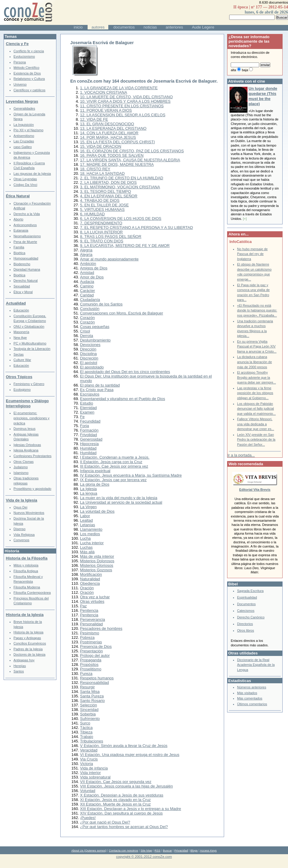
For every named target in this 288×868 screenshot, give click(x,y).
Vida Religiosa (24, 535)
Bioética (19, 253)
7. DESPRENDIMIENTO (101, 223)
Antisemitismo (24, 136)
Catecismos (246, 611)
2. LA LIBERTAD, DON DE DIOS (108, 182)
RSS (157, 850)
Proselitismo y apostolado (32, 489)
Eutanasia (21, 230)
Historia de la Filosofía (27, 558)
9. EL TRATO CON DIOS (102, 241)
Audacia (87, 282)
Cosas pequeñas (95, 327)
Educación (21, 310)
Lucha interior (92, 543)
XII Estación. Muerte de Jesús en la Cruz (115, 804)
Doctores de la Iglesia (29, 654)
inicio (78, 27)
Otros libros (245, 630)
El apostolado (92, 367)
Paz (83, 606)
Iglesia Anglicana (26, 450)
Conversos (21, 540)
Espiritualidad (247, 597)
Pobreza (87, 637)
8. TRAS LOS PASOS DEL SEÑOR (111, 237)
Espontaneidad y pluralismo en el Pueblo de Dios (123, 399)
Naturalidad (90, 579)
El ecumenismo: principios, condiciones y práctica (31, 418)
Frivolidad (88, 435)
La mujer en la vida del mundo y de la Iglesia (119, 498)
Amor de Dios (92, 277)
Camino (87, 286)
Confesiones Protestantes (33, 456)
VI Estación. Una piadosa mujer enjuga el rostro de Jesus (130, 755)
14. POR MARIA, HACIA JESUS (108, 137)
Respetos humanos (97, 678)
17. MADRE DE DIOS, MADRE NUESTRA (117, 164)
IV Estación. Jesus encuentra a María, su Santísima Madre (131, 475)
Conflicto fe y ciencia (29, 51)
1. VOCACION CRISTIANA (104, 92)
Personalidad (91, 624)
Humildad (88, 448)
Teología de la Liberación (32, 349)
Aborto (18, 219)
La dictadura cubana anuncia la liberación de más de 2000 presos (254, 362)
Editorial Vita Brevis (255, 490)
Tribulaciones (92, 741)
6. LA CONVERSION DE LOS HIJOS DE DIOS (121, 219)
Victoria (87, 764)
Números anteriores (252, 687)
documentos (124, 27)
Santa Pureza (92, 696)
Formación (89, 430)
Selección (88, 705)
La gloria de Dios (95, 484)
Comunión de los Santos (101, 304)
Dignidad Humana (27, 269)
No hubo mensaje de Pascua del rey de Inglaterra (252, 254)
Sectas (19, 354)
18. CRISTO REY (95, 169)
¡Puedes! (88, 818)
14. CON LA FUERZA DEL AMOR (109, 133)
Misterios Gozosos (96, 570)
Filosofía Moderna (27, 587)
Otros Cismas (24, 462)
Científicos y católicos (29, 90)
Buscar (167, 850)
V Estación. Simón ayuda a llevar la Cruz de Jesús (124, 746)
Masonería (21, 332)
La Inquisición (24, 125)
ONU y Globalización (29, 326)
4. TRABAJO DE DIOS (100, 200)
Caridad (87, 295)
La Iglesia (88, 489)
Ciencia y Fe (17, 44)
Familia (19, 247)
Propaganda (91, 660)
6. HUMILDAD (92, 214)
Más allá (87, 552)
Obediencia (90, 583)
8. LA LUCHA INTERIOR (101, 232)
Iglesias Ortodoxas (27, 445)
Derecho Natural (25, 281)
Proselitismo (91, 669)
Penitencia (89, 610)
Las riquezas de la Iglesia (32, 174)
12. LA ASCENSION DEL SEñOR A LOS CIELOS (123, 115)
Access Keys (208, 850)
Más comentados (250, 698)
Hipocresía (89, 444)
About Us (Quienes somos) (89, 850)
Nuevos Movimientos (29, 513)
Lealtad (87, 520)
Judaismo (21, 467)
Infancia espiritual (95, 471)
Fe (82, 417)
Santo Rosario (92, 701)
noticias (150, 27)
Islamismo (21, 473)
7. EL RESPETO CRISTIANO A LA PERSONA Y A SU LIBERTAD (136, 228)
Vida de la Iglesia (22, 500)
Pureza (86, 674)
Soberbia (88, 714)
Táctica (86, 728)
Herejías (20, 666)
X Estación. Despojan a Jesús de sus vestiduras (122, 795)
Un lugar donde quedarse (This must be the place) (263, 96)
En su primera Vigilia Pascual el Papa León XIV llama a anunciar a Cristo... (257, 346)
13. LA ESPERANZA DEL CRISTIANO (113, 128)
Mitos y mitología (26, 565)
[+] (245, 219)
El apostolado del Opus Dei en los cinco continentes (125, 372)
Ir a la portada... (241, 455)
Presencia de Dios (96, 646)
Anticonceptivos (25, 225)
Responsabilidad (94, 683)
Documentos (246, 604)
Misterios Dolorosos (97, 561)
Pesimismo (90, 633)
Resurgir (87, 687)
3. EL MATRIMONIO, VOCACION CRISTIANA (120, 187)
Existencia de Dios (27, 73)
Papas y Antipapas (27, 638)
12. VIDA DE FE (94, 119)
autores (98, 27)
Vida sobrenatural (95, 777)
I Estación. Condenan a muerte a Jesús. (115, 457)
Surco (85, 723)
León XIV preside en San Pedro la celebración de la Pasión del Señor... (256, 440)
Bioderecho (22, 264)
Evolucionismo (24, 56)
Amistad (87, 273)
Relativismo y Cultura (29, 79)
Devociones (90, 345)
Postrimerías (91, 642)
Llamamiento (91, 529)
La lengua (89, 493)
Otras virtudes (92, 601)
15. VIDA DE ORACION (101, 146)
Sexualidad (22, 286)
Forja (85, 426)
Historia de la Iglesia (25, 615)
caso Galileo (23, 147)
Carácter (88, 291)
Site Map (146, 850)
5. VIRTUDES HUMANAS (102, 209)
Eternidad (88, 408)
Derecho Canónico (251, 617)
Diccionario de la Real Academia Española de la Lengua (256, 665)
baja (245, 70)
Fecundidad (90, 421)
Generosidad (91, 439)
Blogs (194, 850)
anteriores (174, 27)
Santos (19, 671)
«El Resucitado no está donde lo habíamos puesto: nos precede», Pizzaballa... (257, 310)
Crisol (85, 331)
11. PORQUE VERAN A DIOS (106, 110)
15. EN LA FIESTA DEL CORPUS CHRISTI (117, 142)
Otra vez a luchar (95, 597)
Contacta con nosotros (124, 850)
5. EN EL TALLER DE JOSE (104, 205)
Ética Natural (18, 196)
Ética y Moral (23, 292)
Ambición (88, 264)
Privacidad (181, 850)
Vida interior (90, 773)
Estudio (87, 403)
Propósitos (89, 665)
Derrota (87, 336)
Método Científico (26, 68)
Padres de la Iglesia (28, 649)
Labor (85, 516)
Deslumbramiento (95, 340)
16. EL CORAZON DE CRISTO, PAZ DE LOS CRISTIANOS (132, 151)
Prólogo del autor (95, 656)
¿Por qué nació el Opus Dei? (105, 822)
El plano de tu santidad (100, 385)
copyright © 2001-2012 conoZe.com (144, 856)
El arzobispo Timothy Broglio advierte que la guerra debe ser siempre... (256, 377)
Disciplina (88, 354)
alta (233, 70)
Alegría (86, 250)
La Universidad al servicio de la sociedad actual (121, 502)
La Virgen (88, 507)
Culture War (22, 360)
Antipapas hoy (24, 660)
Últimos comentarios (252, 704)
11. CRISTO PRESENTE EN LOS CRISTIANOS (122, 106)
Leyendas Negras (22, 101)
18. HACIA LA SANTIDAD (102, 173)
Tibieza (86, 732)
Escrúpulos (90, 394)
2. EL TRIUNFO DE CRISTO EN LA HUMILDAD (122, 178)
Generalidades (24, 108)
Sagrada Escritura (250, 591)
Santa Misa (90, 692)
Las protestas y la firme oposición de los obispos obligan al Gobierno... (255, 393)
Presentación (91, 651)
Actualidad (16, 303)
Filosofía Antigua (26, 571)
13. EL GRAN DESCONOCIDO (107, 124)
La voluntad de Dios (97, 511)
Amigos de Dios (94, 268)
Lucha (85, 538)
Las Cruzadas (24, 141)
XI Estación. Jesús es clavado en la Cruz (115, 800)
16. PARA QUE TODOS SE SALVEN (112, 155)
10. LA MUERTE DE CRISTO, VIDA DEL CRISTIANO (126, 97)
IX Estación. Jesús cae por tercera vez (113, 480)
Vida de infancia (94, 768)
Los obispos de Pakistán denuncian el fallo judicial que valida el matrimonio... (256, 409)
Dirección (88, 349)
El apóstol (89, 363)
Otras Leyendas (25, 179)
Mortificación (91, 574)
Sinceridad (89, 710)
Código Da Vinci (25, 185)
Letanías (88, 525)
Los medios (90, 534)
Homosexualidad (26, 258)
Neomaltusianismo (27, 236)
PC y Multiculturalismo (30, 343)
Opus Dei (20, 507)
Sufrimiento (90, 719)
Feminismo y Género (29, 384)
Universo (20, 84)
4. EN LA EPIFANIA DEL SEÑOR (109, 196)
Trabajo (87, 737)
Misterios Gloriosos (97, 565)
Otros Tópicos (19, 377)
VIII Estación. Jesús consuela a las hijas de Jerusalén (126, 786)
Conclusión (90, 309)
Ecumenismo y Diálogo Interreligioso (27, 403)
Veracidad (89, 750)
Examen (87, 412)
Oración (87, 588)
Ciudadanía (90, 300)
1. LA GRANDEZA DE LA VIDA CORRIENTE (119, 88)
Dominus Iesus (24, 429)
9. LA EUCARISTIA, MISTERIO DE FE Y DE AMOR (125, 246)
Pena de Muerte (25, 242)
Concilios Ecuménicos (30, 643)
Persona (20, 62)
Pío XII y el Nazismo (28, 130)
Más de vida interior (97, 556)
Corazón (87, 318)
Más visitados (247, 693)
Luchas (86, 547)
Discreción (89, 358)
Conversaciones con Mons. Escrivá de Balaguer (122, 313)
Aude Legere (203, 27)
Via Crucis (89, 759)
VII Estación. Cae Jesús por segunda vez (116, 782)
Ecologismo (22, 390)
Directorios (245, 624)
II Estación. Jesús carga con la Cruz (111, 462)
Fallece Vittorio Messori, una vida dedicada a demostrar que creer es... (255, 424)
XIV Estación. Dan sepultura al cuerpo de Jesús (121, 813)
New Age (20, 338)
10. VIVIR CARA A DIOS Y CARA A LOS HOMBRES (125, 101)
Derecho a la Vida (27, 214)
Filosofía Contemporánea (32, 593)
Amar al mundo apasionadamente (109, 259)
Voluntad (88, 791)
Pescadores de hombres (101, 628)
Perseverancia (93, 619)
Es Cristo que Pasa (97, 390)
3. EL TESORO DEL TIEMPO (106, 191)
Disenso (19, 529)
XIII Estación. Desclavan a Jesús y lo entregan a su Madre (131, 809)
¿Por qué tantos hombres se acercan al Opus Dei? (124, 827)
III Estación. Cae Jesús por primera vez (114, 466)
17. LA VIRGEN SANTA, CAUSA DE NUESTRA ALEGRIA (130, 160)
